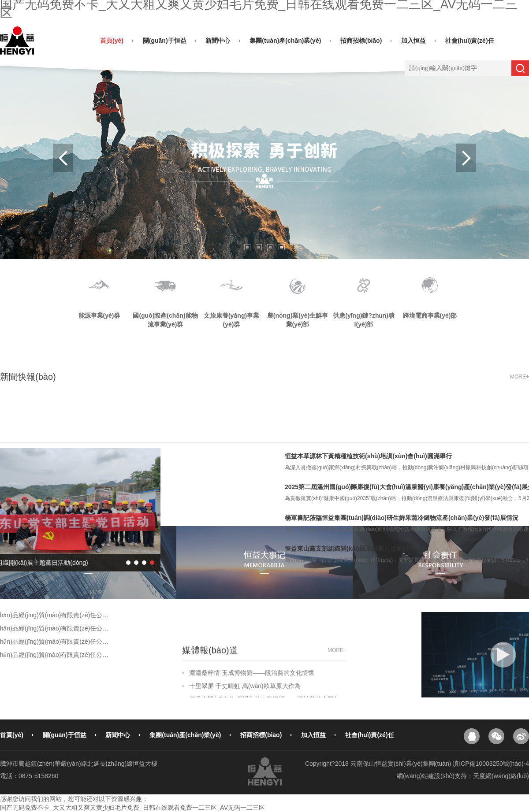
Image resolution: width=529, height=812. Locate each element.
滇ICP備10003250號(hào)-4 (491, 764)
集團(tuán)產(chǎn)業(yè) (285, 41)
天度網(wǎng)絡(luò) (501, 776)
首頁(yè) (112, 41)
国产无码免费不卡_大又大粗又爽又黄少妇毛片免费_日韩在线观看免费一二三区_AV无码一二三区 (132, 808)
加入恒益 (414, 41)
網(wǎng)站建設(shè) (426, 776)
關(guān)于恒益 (165, 41)
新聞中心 (218, 41)
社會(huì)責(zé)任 (469, 41)
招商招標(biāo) (361, 41)
